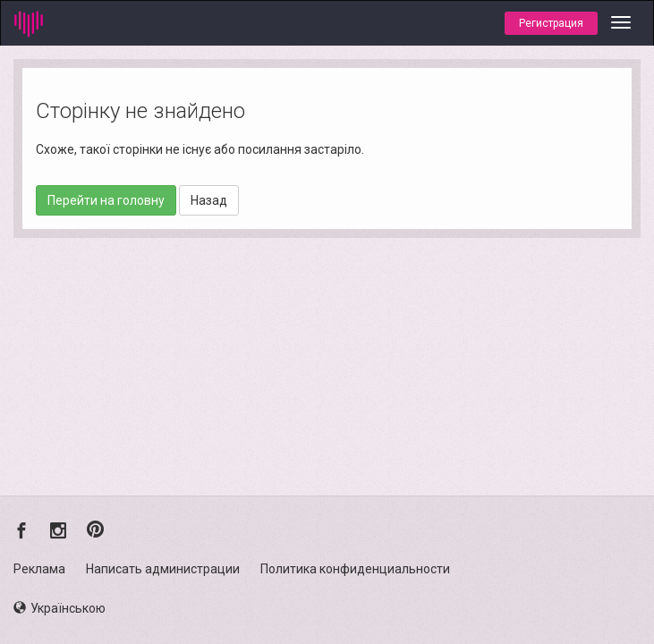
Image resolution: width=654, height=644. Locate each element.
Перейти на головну (106, 200)
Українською (59, 608)
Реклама (39, 569)
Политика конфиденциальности (355, 569)
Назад (209, 200)
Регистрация (551, 23)
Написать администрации (163, 569)
